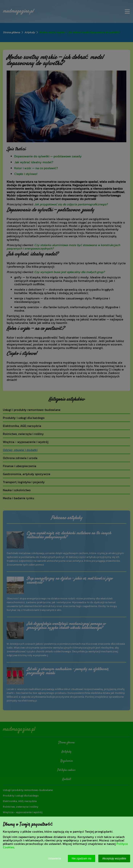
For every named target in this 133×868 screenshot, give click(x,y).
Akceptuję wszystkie (114, 858)
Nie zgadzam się (82, 858)
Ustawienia (54, 858)
